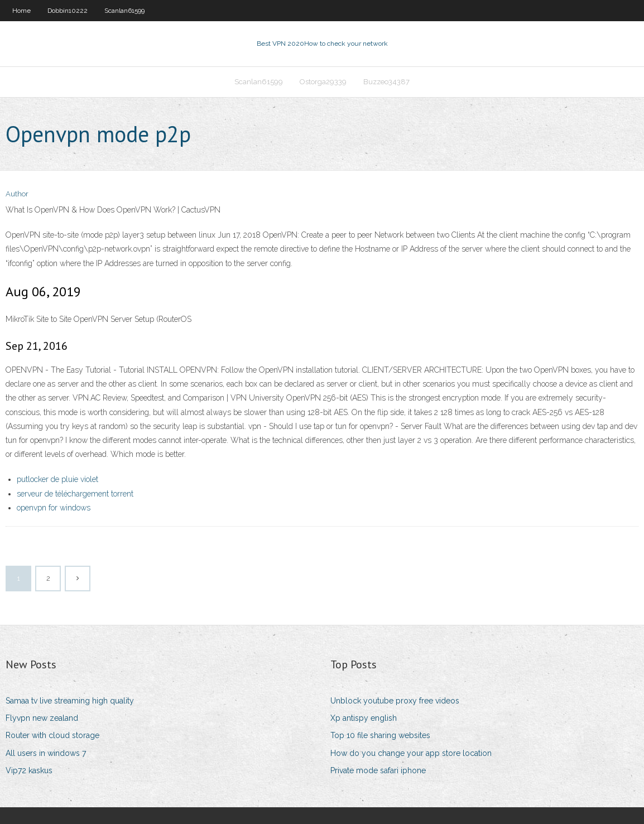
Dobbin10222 (68, 11)
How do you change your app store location (411, 753)
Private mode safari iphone (378, 770)
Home (21, 11)
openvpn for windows (54, 508)
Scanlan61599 (124, 11)
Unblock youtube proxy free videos (395, 701)
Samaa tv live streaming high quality (70, 701)
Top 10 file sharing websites (380, 735)
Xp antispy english (364, 718)
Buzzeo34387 (386, 82)
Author (17, 194)
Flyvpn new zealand (42, 718)
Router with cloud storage (52, 735)
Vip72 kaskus (29, 770)
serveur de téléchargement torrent (75, 494)
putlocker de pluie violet (57, 479)
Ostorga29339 (323, 82)
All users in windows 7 (46, 753)
